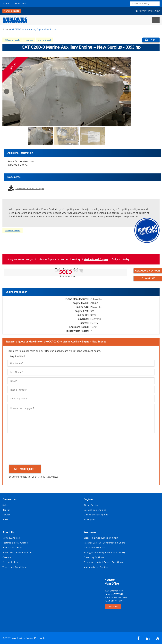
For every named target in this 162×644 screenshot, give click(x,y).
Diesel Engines (92, 505)
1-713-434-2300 (12, 11)
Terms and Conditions (15, 567)
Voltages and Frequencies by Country (105, 552)
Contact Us (113, 607)
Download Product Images (30, 188)
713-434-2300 (45, 477)
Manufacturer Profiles (96, 567)
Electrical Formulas (94, 548)
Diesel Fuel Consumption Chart (101, 538)
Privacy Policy (10, 562)
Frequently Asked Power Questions (103, 562)
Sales (5, 505)
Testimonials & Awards (15, 543)
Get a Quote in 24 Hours (148, 271)
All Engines (90, 520)
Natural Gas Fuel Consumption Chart (104, 543)
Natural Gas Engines (95, 510)
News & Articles (11, 538)
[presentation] (21, 450)
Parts (5, 520)
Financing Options (94, 557)
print (151, 40)
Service (6, 515)
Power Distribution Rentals (18, 552)
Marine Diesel (44, 40)
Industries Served (12, 548)
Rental (6, 510)
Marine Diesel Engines (96, 259)
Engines (29, 40)
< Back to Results (13, 40)
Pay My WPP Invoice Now (147, 11)
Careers (7, 557)
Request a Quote (15, 3)
